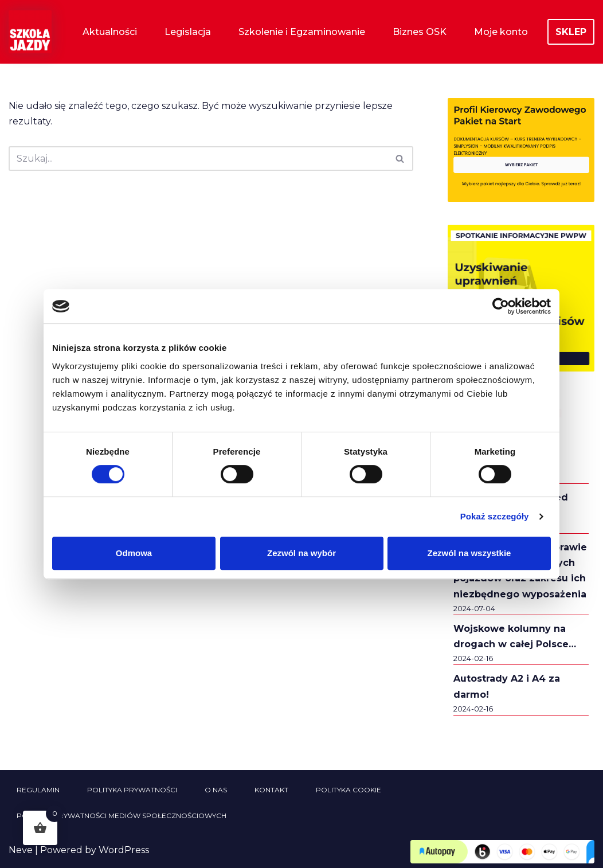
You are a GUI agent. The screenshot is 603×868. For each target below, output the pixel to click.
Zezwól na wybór (301, 553)
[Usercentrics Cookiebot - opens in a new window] (501, 306)
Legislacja (188, 32)
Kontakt (271, 790)
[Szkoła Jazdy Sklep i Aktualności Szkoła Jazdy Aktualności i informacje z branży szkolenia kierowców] (30, 32)
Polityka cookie (349, 790)
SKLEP (571, 32)
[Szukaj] (198, 159)
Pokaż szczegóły (495, 516)
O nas (216, 790)
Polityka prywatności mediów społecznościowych (122, 816)
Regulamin (38, 790)
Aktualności (110, 32)
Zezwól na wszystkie (469, 553)
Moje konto (501, 32)
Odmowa (134, 553)
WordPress (124, 850)
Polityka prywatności (132, 790)
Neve (21, 850)
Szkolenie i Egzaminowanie (302, 32)
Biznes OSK (420, 32)
